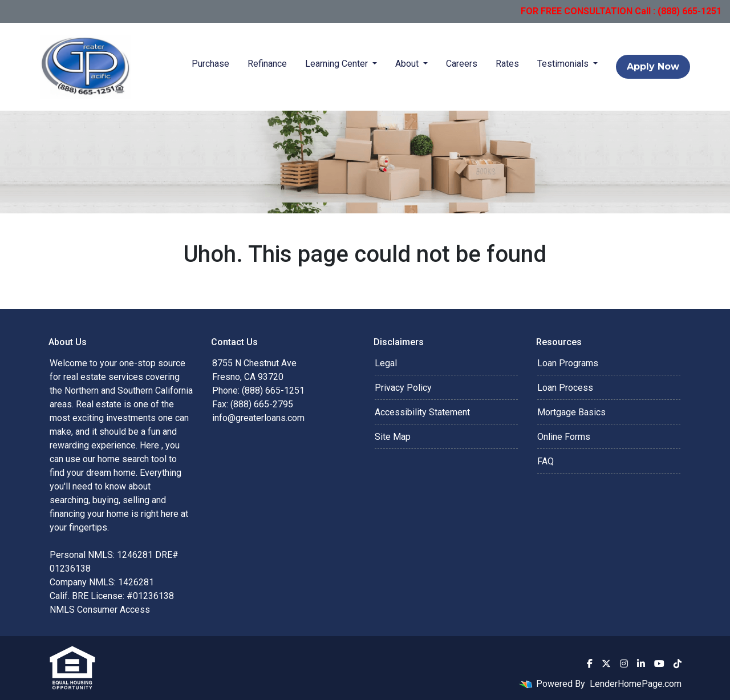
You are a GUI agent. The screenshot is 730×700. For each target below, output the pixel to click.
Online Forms (564, 437)
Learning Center (338, 64)
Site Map (393, 437)
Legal (386, 363)
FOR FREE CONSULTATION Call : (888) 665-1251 (621, 11)
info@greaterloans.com (258, 418)
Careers (462, 64)
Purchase (210, 64)
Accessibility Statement (422, 412)
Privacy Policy (403, 388)
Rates (507, 64)
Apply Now (653, 66)
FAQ (546, 461)
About (408, 64)
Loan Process (565, 388)
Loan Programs (568, 363)
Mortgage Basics (571, 412)
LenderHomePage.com (636, 684)
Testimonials (564, 64)
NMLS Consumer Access (100, 610)
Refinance (267, 64)
